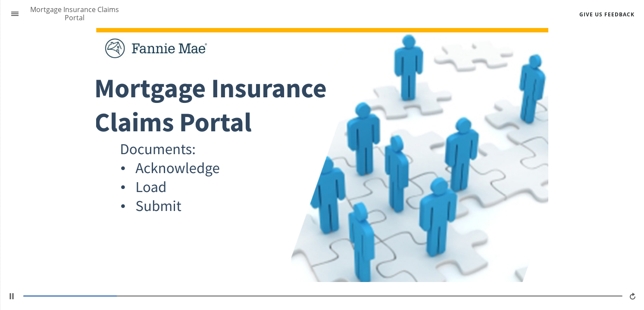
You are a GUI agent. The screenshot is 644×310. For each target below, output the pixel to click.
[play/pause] (12, 296)
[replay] (633, 296)
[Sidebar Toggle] (11, 14)
